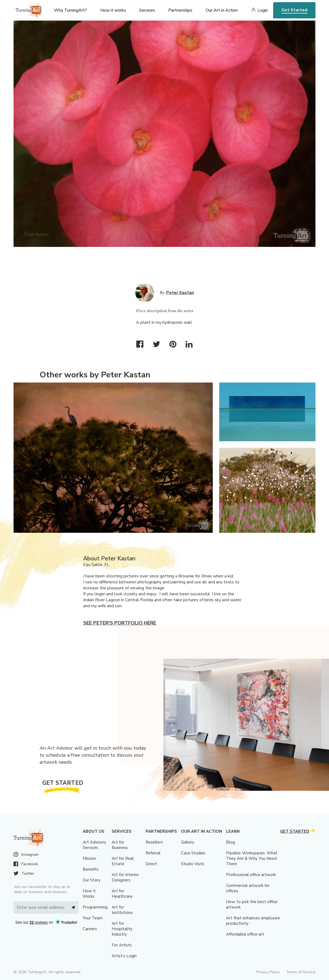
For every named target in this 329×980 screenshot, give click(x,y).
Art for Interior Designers (125, 877)
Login (263, 10)
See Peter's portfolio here (120, 623)
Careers (90, 929)
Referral (153, 853)
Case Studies (193, 853)
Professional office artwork (251, 875)
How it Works (89, 894)
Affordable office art (245, 934)
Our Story (92, 880)
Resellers (154, 842)
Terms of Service (301, 972)
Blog (230, 842)
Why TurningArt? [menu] (70, 10)
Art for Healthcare (122, 894)
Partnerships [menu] (180, 10)
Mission (89, 858)
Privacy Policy (268, 972)
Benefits (91, 869)
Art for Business (120, 845)
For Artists (122, 945)
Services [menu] (147, 10)
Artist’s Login (124, 956)
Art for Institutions (122, 910)
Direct (151, 864)
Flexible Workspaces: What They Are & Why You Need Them (252, 858)
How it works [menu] (113, 10)
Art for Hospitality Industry (122, 929)
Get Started (294, 10)
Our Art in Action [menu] (222, 10)
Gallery (188, 842)
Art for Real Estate (123, 861)
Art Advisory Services (94, 845)
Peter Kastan (180, 293)
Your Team (93, 918)
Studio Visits (193, 864)
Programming (95, 907)
